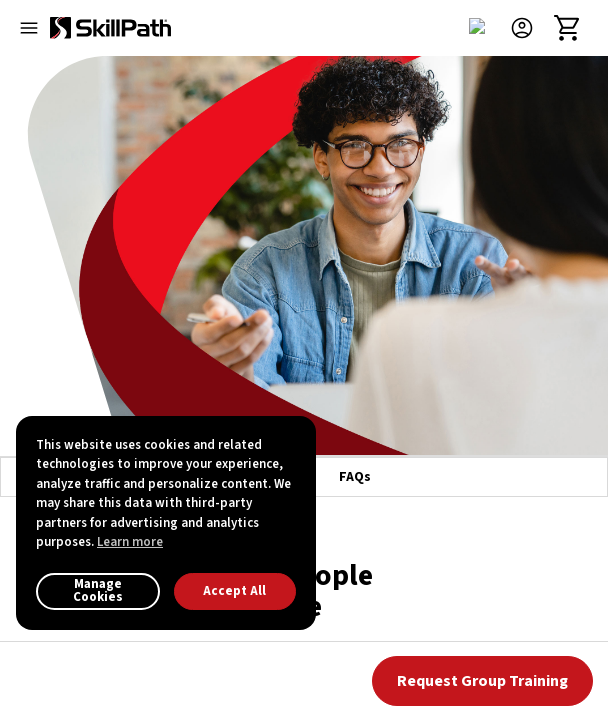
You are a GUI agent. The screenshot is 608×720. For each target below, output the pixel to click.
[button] (530, 28)
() (340, 501)
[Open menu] (29, 28)
